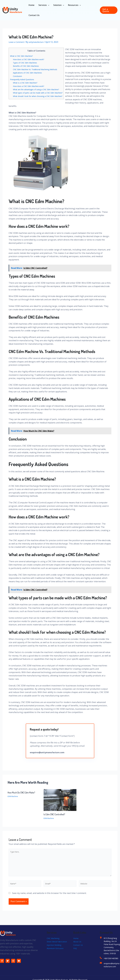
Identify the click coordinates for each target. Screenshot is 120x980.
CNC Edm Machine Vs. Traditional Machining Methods (38, 69)
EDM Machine (13, 798)
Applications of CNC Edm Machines (29, 73)
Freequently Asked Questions (24, 79)
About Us (78, 947)
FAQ (75, 953)
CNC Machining (54, 943)
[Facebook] (2, 966)
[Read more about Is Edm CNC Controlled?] (60, 802)
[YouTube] (19, 966)
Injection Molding (55, 953)
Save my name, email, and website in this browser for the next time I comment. (49, 898)
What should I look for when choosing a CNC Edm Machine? (40, 96)
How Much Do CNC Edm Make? (22, 794)
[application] (48, 5)
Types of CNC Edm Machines (26, 63)
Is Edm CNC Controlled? (55, 816)
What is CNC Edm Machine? (23, 56)
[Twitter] (8, 966)
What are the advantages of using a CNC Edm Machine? (38, 89)
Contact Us (78, 950)
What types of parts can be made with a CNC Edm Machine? (40, 93)
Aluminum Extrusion (56, 957)
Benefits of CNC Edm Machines (27, 66)
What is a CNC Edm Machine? (26, 83)
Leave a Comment (17, 42)
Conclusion (18, 76)
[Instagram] (13, 966)
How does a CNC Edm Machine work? (30, 59)
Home (76, 943)
